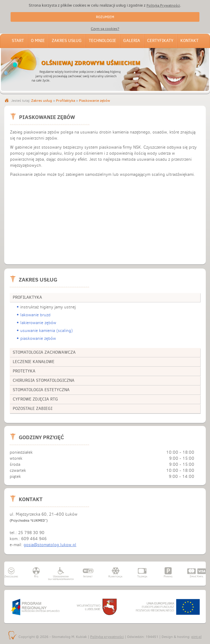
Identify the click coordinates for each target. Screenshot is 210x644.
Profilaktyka (66, 101)
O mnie (38, 41)
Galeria (132, 41)
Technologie (102, 41)
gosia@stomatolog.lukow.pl (50, 545)
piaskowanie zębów (38, 338)
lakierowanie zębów (38, 323)
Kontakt (189, 41)
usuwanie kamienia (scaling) (46, 331)
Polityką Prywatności (163, 5)
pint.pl (196, 637)
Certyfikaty (160, 41)
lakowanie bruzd (35, 315)
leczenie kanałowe (34, 362)
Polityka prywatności (107, 637)
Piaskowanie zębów (95, 101)
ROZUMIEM (105, 17)
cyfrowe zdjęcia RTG (35, 399)
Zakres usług (67, 41)
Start (18, 41)
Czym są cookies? (105, 29)
